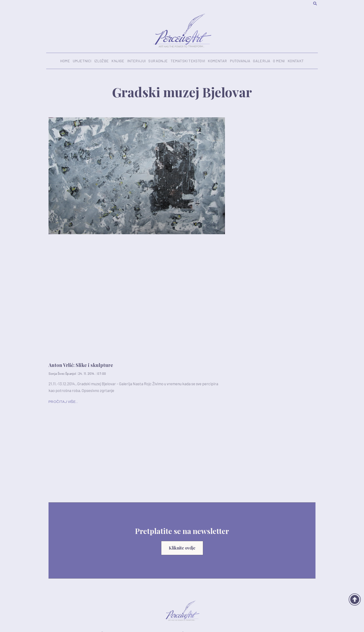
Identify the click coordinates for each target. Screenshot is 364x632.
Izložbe (102, 61)
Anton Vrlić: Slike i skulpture (81, 365)
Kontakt (296, 61)
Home (65, 61)
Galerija (262, 61)
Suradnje (158, 61)
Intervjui (136, 61)
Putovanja (240, 61)
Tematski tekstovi (188, 61)
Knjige (118, 61)
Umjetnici (82, 61)
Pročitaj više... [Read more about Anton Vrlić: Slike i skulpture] (63, 402)
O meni (279, 61)
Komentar (217, 61)
